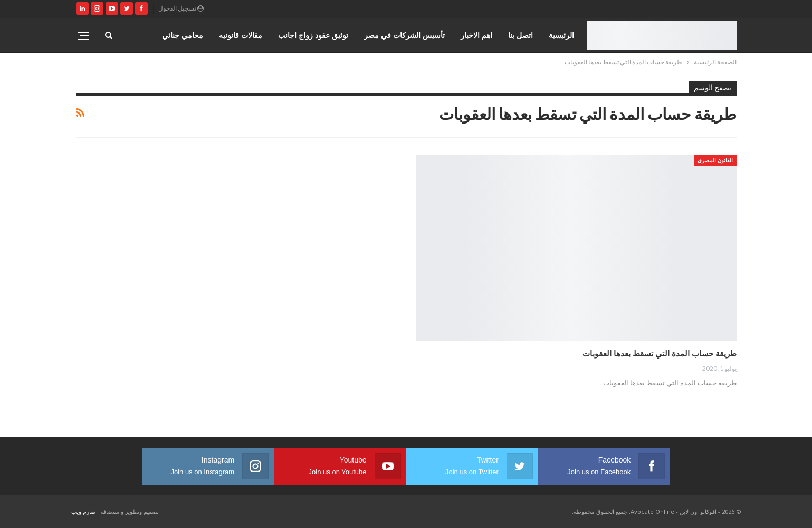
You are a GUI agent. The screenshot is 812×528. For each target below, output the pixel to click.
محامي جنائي (183, 35)
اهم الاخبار (476, 35)
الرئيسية (561, 35)
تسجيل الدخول (181, 8)
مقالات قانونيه (241, 35)
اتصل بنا (520, 35)
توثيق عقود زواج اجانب (313, 35)
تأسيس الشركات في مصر (404, 35)
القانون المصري (715, 160)
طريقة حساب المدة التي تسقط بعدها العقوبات (660, 353)
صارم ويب (83, 511)
